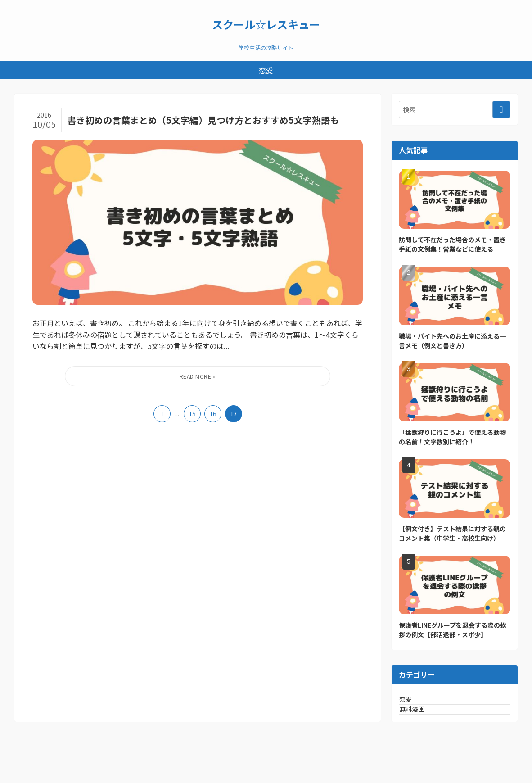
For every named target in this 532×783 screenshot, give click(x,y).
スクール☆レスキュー (266, 24)
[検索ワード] (455, 109)
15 (192, 414)
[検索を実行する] (501, 109)
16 (213, 414)
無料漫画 (423, 722)
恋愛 (416, 704)
